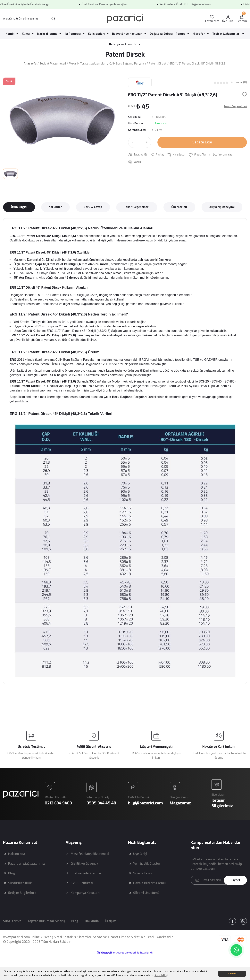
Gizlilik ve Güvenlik (84, 864)
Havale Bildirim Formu (149, 883)
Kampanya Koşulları (85, 893)
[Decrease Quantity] (132, 142)
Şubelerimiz (12, 921)
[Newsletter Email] (219, 880)
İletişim (111, 921)
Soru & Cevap (93, 207)
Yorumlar (55, 207)
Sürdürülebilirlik (20, 883)
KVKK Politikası (82, 883)
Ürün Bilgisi (19, 207)
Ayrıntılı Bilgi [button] (161, 976)
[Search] (29, 19)
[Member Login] (228, 19)
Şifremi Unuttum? (146, 893)
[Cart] (242, 19)
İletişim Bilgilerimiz (22, 893)
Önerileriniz (179, 207)
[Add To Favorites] (245, 94)
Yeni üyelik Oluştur (147, 864)
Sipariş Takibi (143, 873)
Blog (12, 873)
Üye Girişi (140, 854)
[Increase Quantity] (148, 142)
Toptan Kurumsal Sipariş (46, 921)
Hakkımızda (17, 854)
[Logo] (125, 19)
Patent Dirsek (125, 55)
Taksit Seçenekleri (137, 207)
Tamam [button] (232, 974)
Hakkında (92, 921)
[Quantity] (140, 142)
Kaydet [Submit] (235, 880)
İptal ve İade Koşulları (87, 873)
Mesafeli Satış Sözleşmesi (90, 854)
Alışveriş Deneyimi (222, 207)
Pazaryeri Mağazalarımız (27, 864)
